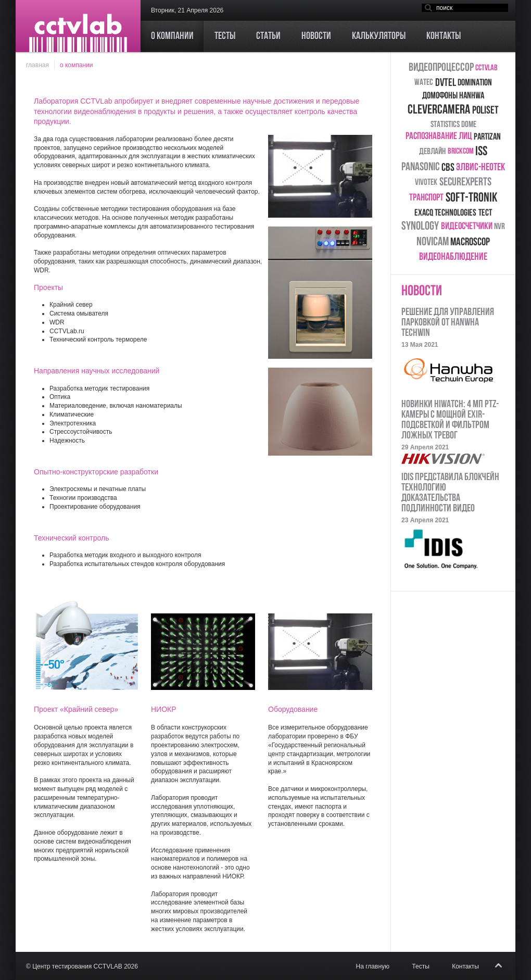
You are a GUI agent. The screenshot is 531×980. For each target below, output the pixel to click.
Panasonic (420, 167)
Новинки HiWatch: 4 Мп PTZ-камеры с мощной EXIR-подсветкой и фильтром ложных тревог (450, 420)
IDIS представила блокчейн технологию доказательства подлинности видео (450, 493)
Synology (420, 227)
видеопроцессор (441, 68)
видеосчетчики (467, 227)
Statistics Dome (453, 125)
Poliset (485, 111)
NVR (500, 227)
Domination (475, 83)
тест (485, 213)
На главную (373, 966)
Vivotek (426, 183)
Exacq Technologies (445, 213)
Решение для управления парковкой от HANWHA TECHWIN (448, 323)
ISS (481, 152)
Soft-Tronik (471, 198)
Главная (37, 65)
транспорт (426, 198)
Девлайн (432, 152)
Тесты (420, 966)
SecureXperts (465, 183)
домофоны (440, 96)
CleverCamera (439, 110)
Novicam (433, 242)
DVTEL (446, 83)
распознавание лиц (439, 137)
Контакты (465, 966)
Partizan (487, 137)
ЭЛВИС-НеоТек (481, 168)
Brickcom (461, 152)
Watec (424, 83)
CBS (448, 168)
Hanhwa (472, 96)
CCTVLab (486, 68)
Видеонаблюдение (453, 257)
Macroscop (470, 242)
